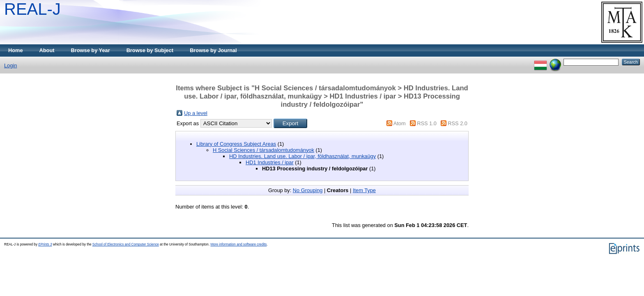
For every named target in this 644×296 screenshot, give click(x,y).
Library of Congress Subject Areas (236, 144)
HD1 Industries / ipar (270, 162)
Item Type (364, 190)
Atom (400, 123)
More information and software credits (238, 244)
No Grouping (308, 190)
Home (16, 50)
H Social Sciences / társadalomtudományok (263, 150)
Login (10, 65)
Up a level (196, 113)
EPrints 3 (45, 244)
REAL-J (32, 9)
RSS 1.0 (427, 123)
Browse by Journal (213, 50)
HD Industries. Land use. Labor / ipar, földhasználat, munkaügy (302, 156)
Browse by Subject (150, 50)
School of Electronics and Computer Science (126, 244)
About (47, 50)
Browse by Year (91, 50)
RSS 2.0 (458, 123)
